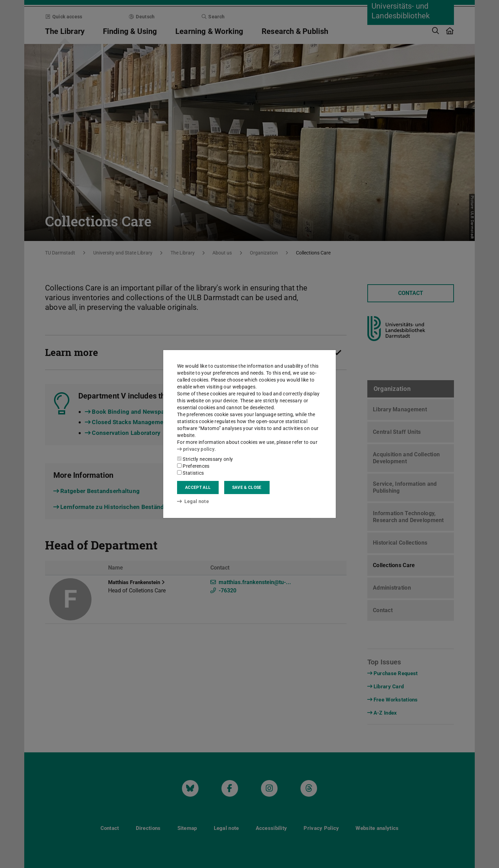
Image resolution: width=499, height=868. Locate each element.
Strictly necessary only (205, 459)
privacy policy (196, 449)
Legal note (193, 501)
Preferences (193, 466)
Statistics (190, 473)
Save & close (247, 487)
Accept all (198, 487)
